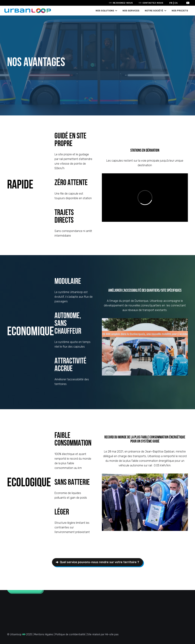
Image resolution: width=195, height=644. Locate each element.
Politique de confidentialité (70, 634)
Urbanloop (18, 634)
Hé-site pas (112, 634)
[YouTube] (188, 3)
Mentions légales (44, 634)
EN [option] (176, 3)
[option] (177, 3)
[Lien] (28, 11)
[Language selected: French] (174, 3)
